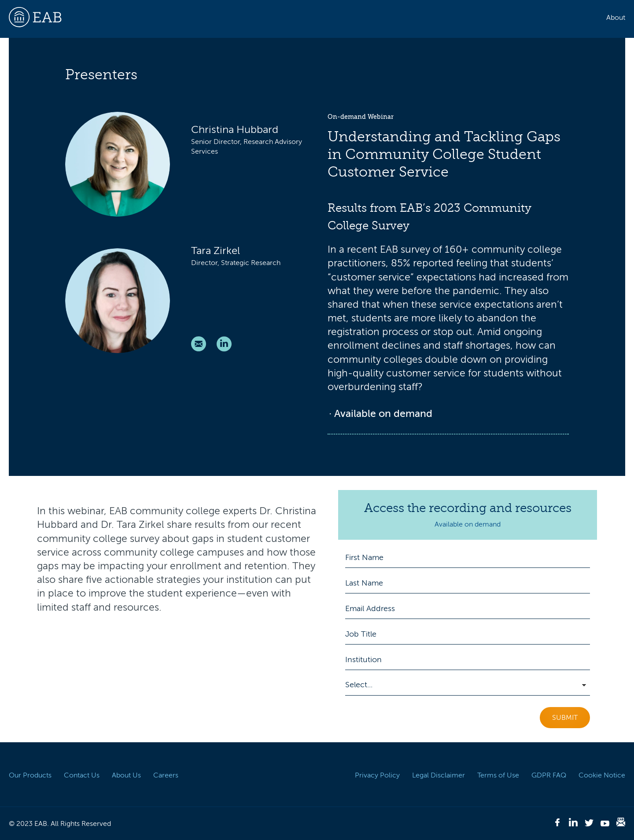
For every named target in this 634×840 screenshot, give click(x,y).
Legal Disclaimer (439, 775)
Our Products (30, 775)
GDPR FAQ (549, 775)
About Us (126, 775)
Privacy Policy (377, 775)
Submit (565, 718)
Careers (166, 775)
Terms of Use (498, 775)
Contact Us (82, 775)
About (616, 18)
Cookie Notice (602, 775)
